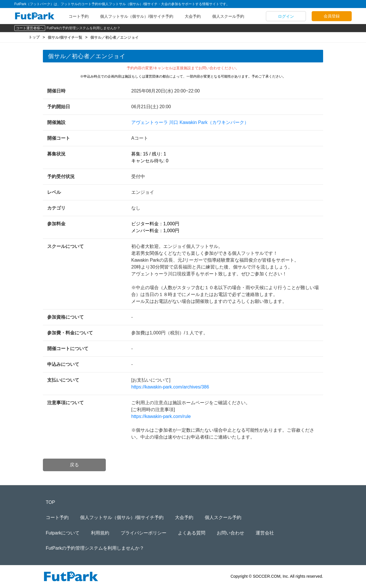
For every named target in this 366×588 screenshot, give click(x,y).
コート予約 (79, 16)
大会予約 (193, 16)
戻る (74, 465)
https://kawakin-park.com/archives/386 (170, 387)
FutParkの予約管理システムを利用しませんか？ (83, 28)
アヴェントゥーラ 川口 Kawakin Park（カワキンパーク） (190, 122)
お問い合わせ (230, 533)
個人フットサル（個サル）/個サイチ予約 (137, 16)
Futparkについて (63, 533)
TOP (50, 502)
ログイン (286, 16)
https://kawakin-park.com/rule (161, 416)
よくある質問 (192, 533)
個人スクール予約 (228, 16)
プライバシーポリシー (144, 533)
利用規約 (100, 533)
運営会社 (265, 533)
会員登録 (332, 16)
